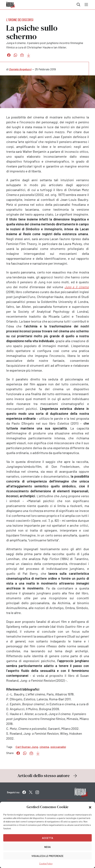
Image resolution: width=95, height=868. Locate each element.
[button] (90, 807)
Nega (47, 847)
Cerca (78, 5)
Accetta (48, 838)
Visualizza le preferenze (47, 856)
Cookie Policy (46, 864)
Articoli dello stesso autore (48, 776)
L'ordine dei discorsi (20, 20)
